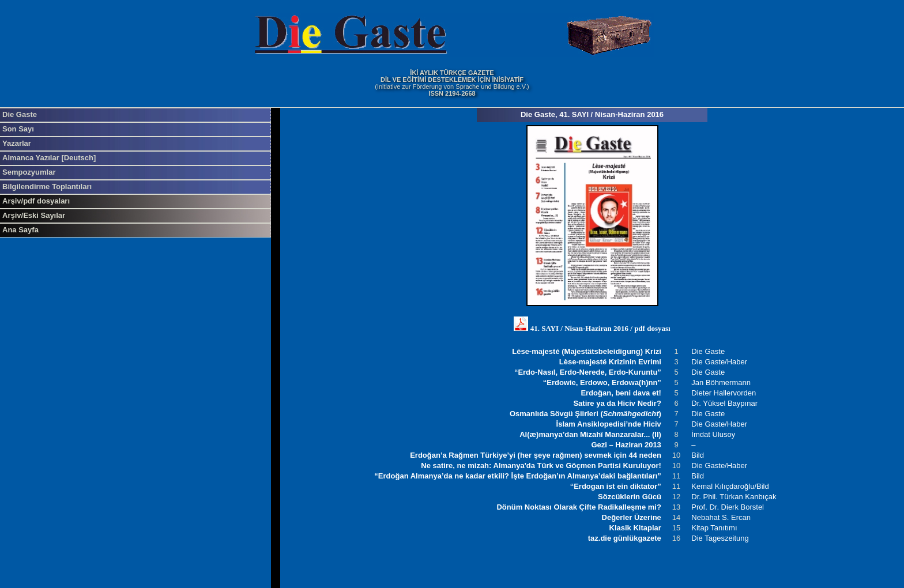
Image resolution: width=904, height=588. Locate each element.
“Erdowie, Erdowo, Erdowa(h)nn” (602, 382)
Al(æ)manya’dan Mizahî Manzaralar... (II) (590, 434)
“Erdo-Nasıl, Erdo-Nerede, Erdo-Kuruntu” (588, 372)
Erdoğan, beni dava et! (621, 393)
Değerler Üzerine (632, 517)
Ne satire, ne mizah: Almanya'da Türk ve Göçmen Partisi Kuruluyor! (541, 465)
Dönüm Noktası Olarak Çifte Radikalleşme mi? (579, 507)
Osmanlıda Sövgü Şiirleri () (585, 414)
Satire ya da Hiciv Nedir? (617, 403)
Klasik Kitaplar (635, 528)
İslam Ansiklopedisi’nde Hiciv (609, 424)
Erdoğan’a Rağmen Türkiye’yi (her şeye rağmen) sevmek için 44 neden (536, 455)
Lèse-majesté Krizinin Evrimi (610, 362)
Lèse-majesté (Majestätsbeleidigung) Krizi (587, 351)
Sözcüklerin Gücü (630, 497)
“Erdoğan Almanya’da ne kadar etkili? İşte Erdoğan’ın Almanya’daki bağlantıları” (518, 476)
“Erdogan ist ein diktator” (616, 486)
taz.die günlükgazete (625, 538)
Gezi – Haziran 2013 (626, 445)
